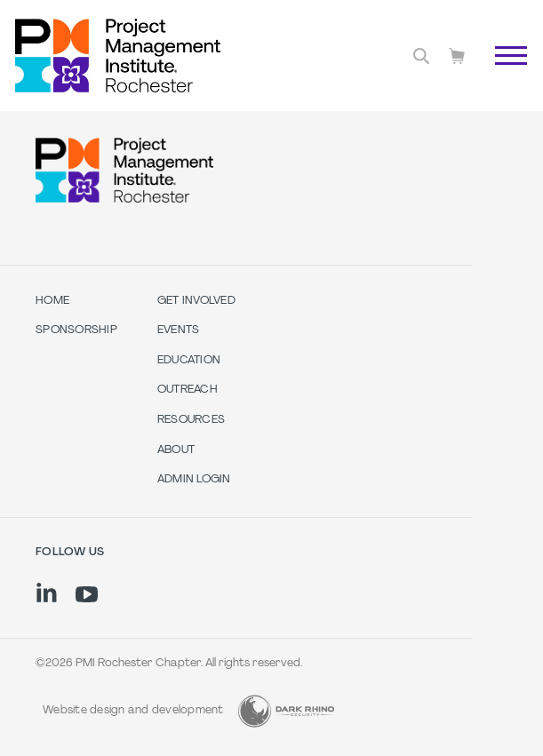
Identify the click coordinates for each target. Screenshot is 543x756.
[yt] (87, 594)
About (176, 450)
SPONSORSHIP (76, 330)
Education (189, 361)
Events (179, 330)
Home (52, 301)
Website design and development (133, 711)
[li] (47, 593)
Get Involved (196, 301)
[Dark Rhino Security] (286, 711)
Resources (191, 420)
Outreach (188, 390)
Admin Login (194, 480)
